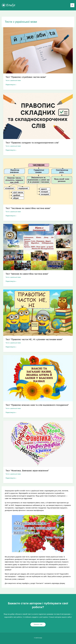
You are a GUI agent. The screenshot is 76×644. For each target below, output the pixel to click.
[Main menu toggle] (72, 5)
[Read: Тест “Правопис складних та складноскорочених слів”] (38, 116)
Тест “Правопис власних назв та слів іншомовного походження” (37, 405)
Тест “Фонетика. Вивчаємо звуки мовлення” (27, 471)
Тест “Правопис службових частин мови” (26, 77)
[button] (38, 624)
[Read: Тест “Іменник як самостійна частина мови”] (38, 247)
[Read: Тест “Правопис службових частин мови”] (38, 50)
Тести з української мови (13, 80)
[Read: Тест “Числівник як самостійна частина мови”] (38, 181)
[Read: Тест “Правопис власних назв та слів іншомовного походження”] (38, 378)
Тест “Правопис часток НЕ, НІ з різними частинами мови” (34, 339)
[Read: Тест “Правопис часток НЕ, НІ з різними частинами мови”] (38, 312)
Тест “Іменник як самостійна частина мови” (27, 274)
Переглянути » (11, 85)
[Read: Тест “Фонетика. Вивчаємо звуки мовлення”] (38, 444)
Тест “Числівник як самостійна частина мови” (28, 208)
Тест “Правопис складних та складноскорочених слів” (32, 143)
